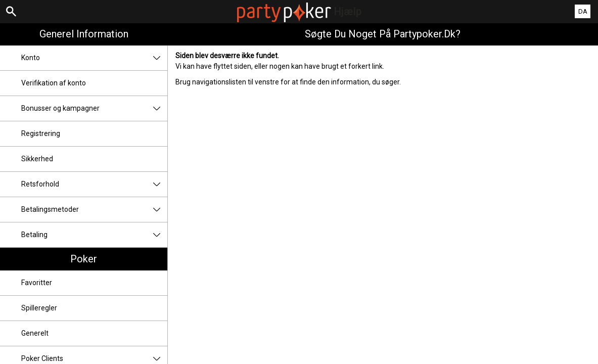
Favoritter (37, 283)
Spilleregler (39, 308)
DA (583, 11)
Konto (94, 58)
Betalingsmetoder (94, 210)
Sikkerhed (37, 159)
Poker (84, 259)
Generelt (35, 333)
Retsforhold (94, 184)
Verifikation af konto (54, 83)
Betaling (94, 235)
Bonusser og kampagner (94, 108)
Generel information (84, 34)
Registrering (41, 133)
